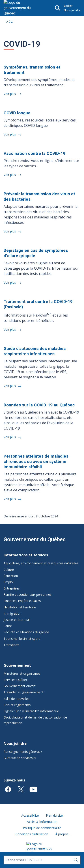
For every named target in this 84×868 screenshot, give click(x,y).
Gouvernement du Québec (35, 539)
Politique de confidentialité (42, 828)
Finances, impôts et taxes (22, 601)
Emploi (9, 582)
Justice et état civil (17, 620)
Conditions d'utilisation (32, 834)
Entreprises (12, 588)
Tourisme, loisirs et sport (22, 639)
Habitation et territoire (20, 607)
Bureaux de (20, 758)
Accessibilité (30, 815)
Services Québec (16, 680)
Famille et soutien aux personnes (28, 594)
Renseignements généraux (23, 752)
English (69, 6)
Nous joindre (72, 10)
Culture (9, 570)
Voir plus (10, 94)
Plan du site (54, 815)
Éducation (11, 576)
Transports (12, 645)
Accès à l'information (42, 822)
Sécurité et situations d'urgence (26, 632)
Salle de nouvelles (16, 699)
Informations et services (26, 555)
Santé (8, 626)
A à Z (10, 22)
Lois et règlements (17, 705)
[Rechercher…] (76, 860)
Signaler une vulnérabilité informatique (31, 711)
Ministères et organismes (22, 673)
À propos (62, 834)
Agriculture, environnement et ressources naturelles (41, 563)
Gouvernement (17, 665)
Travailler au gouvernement (24, 692)
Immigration (12, 613)
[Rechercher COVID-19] (38, 860)
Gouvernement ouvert (20, 686)
